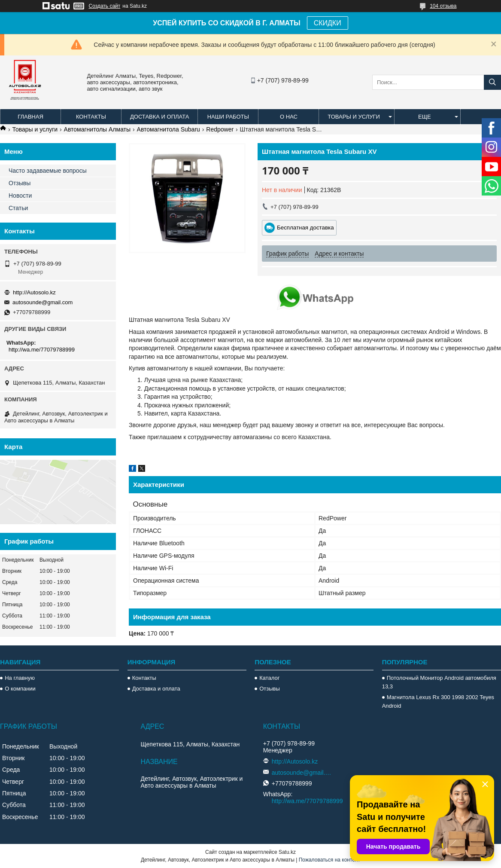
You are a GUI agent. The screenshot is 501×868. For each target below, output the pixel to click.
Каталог (269, 678)
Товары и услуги (354, 117)
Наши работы (228, 117)
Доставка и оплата (159, 117)
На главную (20, 678)
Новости (20, 196)
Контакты (91, 117)
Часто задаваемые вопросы (48, 171)
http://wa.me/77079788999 (42, 350)
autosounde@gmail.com (43, 302)
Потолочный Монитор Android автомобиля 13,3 (439, 682)
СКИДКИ (328, 23)
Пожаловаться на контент (329, 860)
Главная (30, 117)
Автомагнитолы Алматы (97, 129)
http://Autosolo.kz (34, 292)
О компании (20, 689)
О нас (289, 117)
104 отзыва (443, 6)
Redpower (220, 129)
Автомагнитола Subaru (169, 129)
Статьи (18, 208)
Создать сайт (105, 6)
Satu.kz (287, 852)
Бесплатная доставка (305, 228)
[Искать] (492, 82)
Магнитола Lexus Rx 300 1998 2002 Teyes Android (438, 701)
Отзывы (20, 183)
